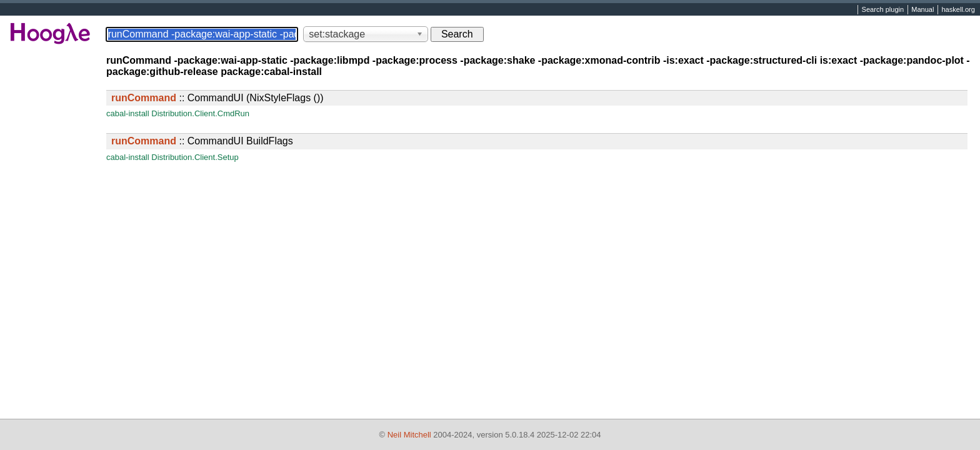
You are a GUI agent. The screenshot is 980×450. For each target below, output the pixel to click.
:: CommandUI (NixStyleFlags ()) (217, 98)
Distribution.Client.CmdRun (200, 113)
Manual (922, 10)
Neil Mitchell (409, 435)
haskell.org (958, 10)
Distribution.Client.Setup (195, 157)
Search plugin (883, 10)
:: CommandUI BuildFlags (202, 141)
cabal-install (128, 113)
